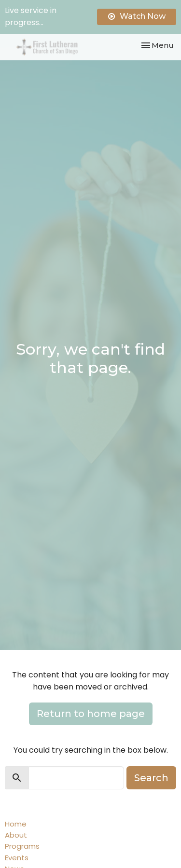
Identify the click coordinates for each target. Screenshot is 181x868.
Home (16, 824)
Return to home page (91, 714)
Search (151, 778)
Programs (22, 846)
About (16, 835)
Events (17, 858)
